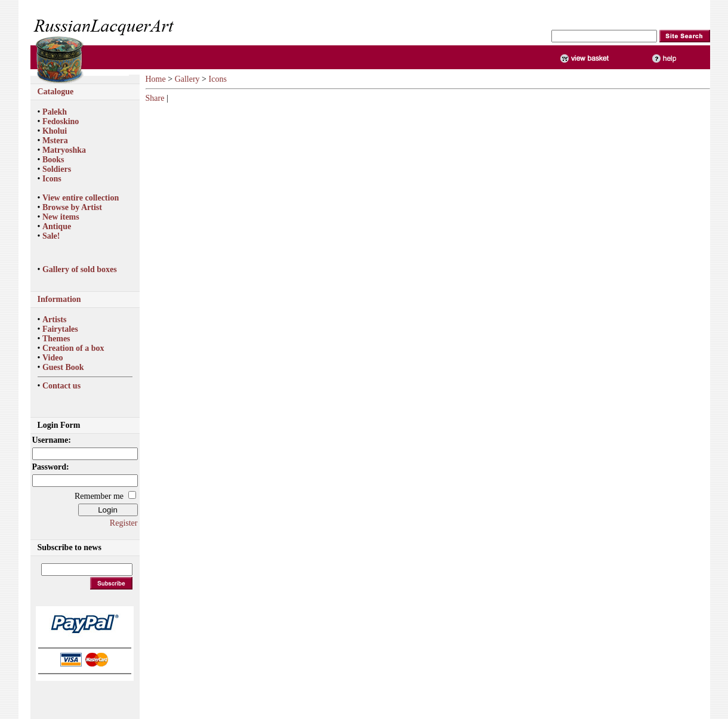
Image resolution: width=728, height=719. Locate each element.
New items (61, 217)
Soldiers (57, 169)
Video (53, 358)
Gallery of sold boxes (80, 269)
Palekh (55, 112)
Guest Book (63, 367)
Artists (54, 320)
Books (53, 160)
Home (156, 79)
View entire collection (81, 198)
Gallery (187, 79)
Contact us (61, 386)
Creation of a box (73, 348)
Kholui (55, 131)
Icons (52, 179)
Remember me (99, 496)
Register (124, 523)
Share (155, 98)
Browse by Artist (72, 207)
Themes (56, 339)
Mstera (55, 141)
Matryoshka (64, 150)
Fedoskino (61, 121)
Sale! (51, 236)
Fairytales (60, 329)
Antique (57, 226)
